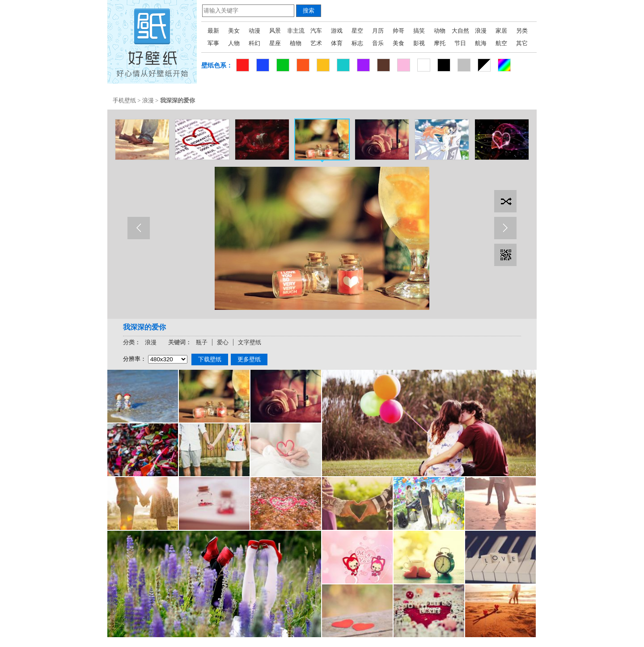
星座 (275, 43)
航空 (501, 43)
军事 (213, 43)
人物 (234, 43)
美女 (234, 31)
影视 (419, 43)
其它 (522, 43)
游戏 (337, 31)
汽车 (316, 31)
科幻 (254, 43)
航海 (481, 43)
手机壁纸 (124, 100)
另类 (522, 31)
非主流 (296, 31)
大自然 (460, 31)
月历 (378, 31)
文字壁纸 (250, 342)
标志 (357, 43)
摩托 (440, 43)
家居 (501, 31)
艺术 (316, 43)
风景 (275, 31)
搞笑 (419, 31)
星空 (357, 31)
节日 (460, 43)
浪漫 (481, 31)
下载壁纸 (210, 359)
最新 (213, 31)
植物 (296, 43)
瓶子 (202, 342)
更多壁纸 (249, 359)
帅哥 (398, 31)
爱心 (223, 342)
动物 (440, 31)
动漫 (254, 31)
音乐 (378, 43)
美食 (398, 43)
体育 (337, 43)
